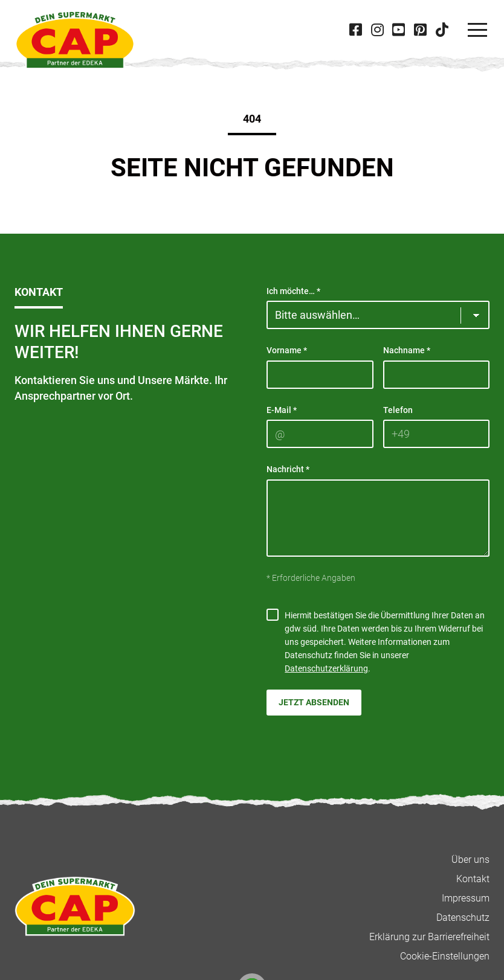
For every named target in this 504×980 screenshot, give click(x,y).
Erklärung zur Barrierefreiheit (429, 937)
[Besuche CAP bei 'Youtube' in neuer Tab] (399, 30)
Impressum (466, 898)
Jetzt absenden (314, 702)
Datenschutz (463, 918)
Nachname (407, 350)
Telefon (398, 410)
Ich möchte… (293, 291)
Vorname (287, 350)
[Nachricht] (378, 518)
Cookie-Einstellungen (445, 956)
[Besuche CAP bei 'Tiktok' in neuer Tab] (442, 30)
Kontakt (473, 879)
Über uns (470, 860)
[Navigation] (477, 30)
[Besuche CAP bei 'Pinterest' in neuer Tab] (420, 30)
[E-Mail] (320, 434)
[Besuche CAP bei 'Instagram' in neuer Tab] (377, 30)
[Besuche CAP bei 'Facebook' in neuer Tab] (356, 30)
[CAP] (75, 40)
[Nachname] (437, 375)
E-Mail (282, 410)
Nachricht (288, 469)
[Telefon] (437, 434)
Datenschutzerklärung (326, 668)
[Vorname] (320, 375)
